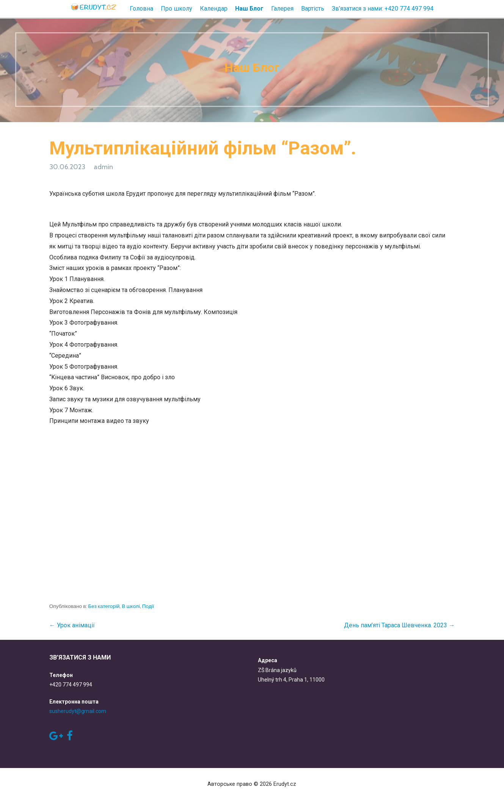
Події (148, 606)
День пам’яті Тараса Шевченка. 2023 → (399, 625)
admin (103, 167)
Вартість (313, 9)
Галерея (282, 9)
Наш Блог (249, 9)
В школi (131, 606)
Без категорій (104, 606)
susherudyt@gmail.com (78, 711)
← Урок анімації (72, 625)
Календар (214, 9)
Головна (141, 9)
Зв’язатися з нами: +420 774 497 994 (383, 9)
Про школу (177, 9)
